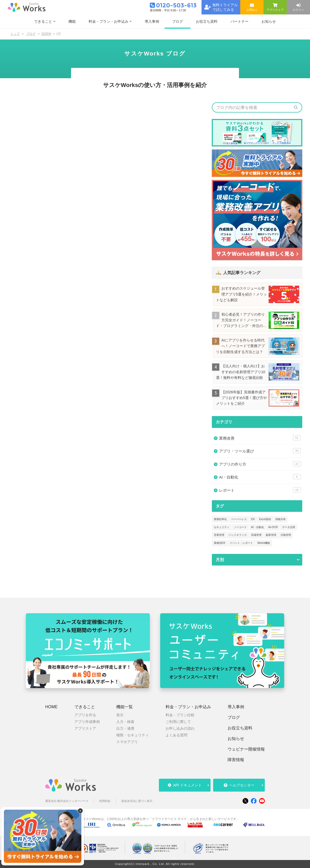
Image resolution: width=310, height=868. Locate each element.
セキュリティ (222, 527)
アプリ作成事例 (87, 722)
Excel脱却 (265, 519)
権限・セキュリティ (133, 735)
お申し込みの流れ (180, 728)
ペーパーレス (239, 519)
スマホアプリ (127, 742)
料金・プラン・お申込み (188, 707)
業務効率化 (220, 519)
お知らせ (236, 739)
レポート (260, 490)
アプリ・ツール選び (260, 451)
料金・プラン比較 (180, 715)
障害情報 (236, 760)
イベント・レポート (241, 543)
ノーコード (240, 527)
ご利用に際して (178, 722)
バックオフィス (238, 535)
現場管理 (256, 535)
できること (85, 707)
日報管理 (286, 535)
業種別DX (220, 543)
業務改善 (260, 438)
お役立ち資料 (240, 728)
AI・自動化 (260, 477)
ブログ (234, 718)
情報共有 (281, 519)
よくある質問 (176, 735)
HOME (51, 707)
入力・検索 (125, 722)
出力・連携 (125, 728)
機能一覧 (125, 707)
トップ (15, 34)
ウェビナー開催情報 (246, 749)
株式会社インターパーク (73, 801)
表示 (120, 715)
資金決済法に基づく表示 (137, 801)
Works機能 (264, 543)
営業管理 (219, 535)
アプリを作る (85, 715)
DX (253, 519)
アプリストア (85, 728)
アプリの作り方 (260, 464)
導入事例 (236, 707)
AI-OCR (273, 527)
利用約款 (105, 801)
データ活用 (289, 527)
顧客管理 (271, 535)
